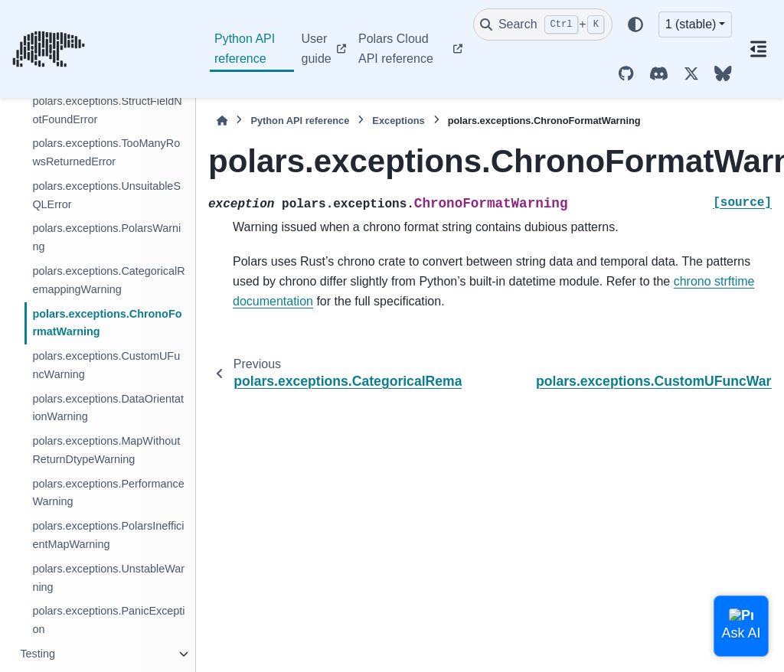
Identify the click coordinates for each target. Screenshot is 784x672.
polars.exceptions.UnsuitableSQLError (106, 195)
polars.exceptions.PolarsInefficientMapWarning (108, 535)
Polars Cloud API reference (396, 49)
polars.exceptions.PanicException (108, 620)
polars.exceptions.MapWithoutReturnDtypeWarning (106, 450)
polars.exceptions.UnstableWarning (108, 578)
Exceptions (398, 121)
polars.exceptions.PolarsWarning (106, 237)
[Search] (543, 24)
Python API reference (245, 49)
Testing (38, 654)
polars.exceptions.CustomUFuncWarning (106, 365)
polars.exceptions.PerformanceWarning (108, 493)
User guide (317, 49)
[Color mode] (635, 24)
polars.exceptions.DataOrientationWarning (108, 408)
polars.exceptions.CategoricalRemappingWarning (108, 280)
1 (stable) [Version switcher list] (691, 24)
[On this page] (758, 49)
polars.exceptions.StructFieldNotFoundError (107, 110)
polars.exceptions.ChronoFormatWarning (107, 323)
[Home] (222, 121)
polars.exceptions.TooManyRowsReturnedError (106, 152)
